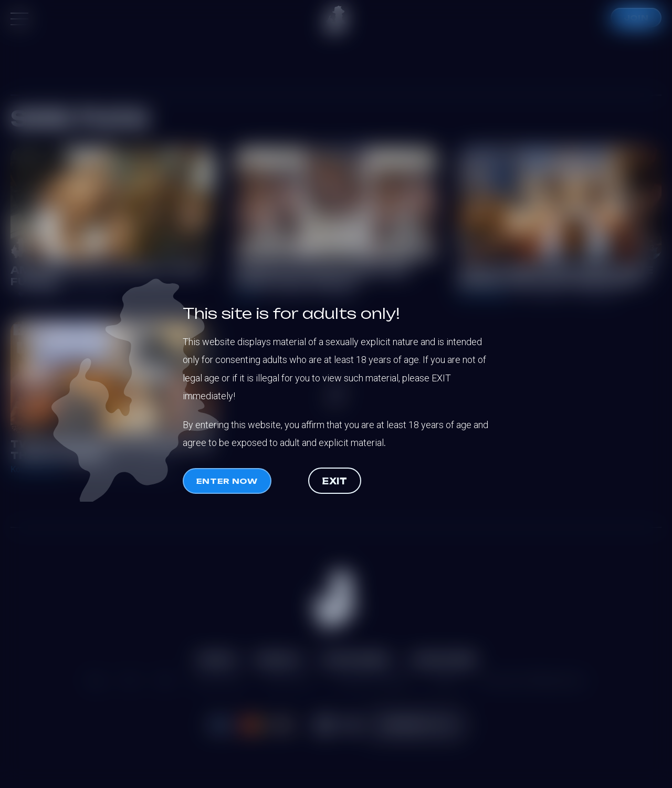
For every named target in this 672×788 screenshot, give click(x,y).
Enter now (227, 481)
